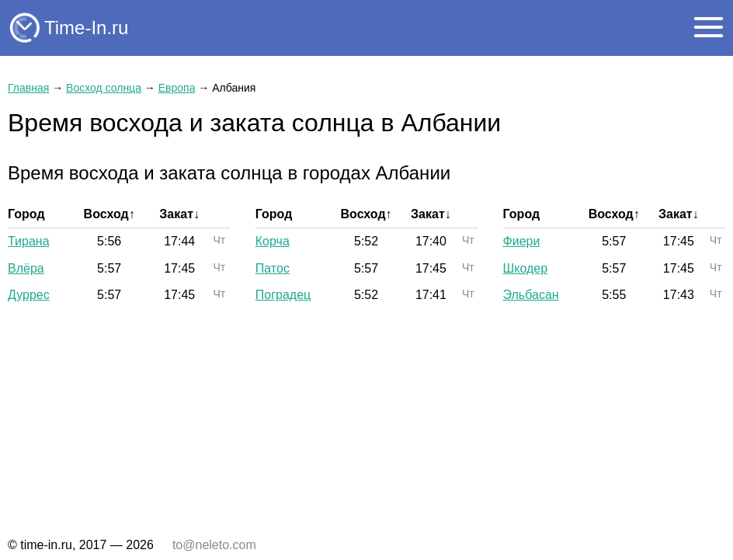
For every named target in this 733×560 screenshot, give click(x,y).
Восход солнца (104, 88)
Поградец (283, 295)
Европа (177, 88)
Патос (273, 268)
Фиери (522, 241)
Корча (273, 241)
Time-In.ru (86, 28)
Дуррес (29, 295)
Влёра (26, 268)
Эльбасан (531, 295)
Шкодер (526, 268)
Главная (28, 88)
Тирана (29, 241)
